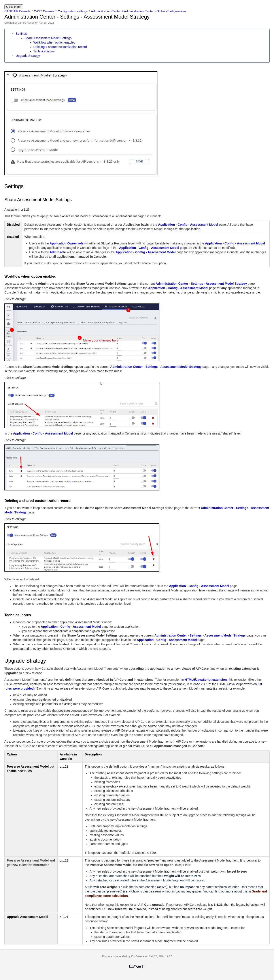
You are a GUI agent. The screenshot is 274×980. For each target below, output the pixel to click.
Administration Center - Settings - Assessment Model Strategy (201, 284)
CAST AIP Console (17, 11)
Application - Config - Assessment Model (188, 225)
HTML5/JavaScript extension (206, 680)
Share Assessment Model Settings (48, 38)
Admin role (58, 252)
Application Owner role (67, 243)
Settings (21, 34)
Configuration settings (73, 11)
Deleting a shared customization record (60, 47)
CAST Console (44, 11)
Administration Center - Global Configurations (155, 11)
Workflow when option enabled (54, 42)
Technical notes (44, 51)
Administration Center (106, 11)
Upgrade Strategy (28, 56)
